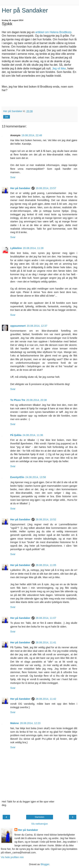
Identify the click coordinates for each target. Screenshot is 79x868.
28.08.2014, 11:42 (46, 699)
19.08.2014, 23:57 (46, 188)
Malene (15, 723)
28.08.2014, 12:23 (30, 723)
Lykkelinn (16, 248)
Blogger (45, 864)
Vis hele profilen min (12, 857)
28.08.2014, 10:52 (46, 519)
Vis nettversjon (39, 824)
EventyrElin (17, 477)
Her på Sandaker (25, 10)
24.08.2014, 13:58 (36, 477)
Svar (13, 177)
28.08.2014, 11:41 (46, 642)
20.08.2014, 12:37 (37, 326)
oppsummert (18, 326)
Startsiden (39, 817)
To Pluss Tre (18, 400)
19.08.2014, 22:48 (32, 135)
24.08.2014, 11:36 (33, 435)
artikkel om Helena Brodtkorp (53, 32)
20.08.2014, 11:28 (33, 248)
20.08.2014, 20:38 (37, 400)
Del (7, 117)
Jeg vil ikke (59, 68)
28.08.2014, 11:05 (46, 565)
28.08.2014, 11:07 (46, 618)
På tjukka (16, 435)
